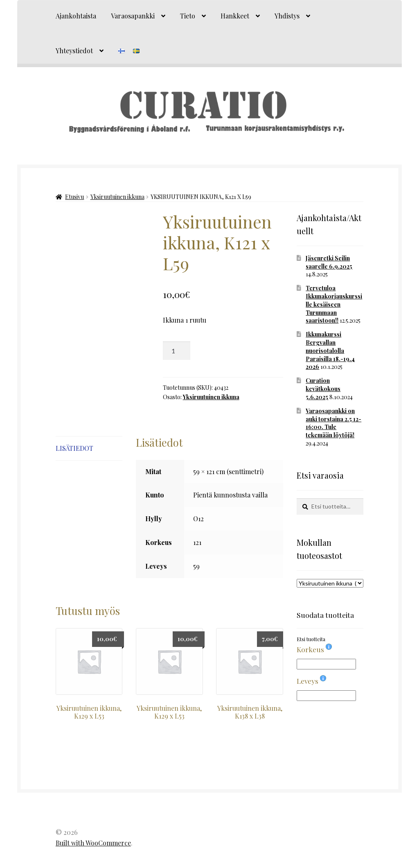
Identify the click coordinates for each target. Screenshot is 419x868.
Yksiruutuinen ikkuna (117, 197)
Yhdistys (287, 16)
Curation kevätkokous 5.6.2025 (323, 389)
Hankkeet (235, 16)
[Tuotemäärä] (177, 351)
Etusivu (74, 197)
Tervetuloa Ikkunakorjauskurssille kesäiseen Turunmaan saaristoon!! (334, 304)
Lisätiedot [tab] (74, 448)
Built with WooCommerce (93, 843)
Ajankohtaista (76, 16)
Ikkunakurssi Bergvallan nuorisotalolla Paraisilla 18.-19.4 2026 (330, 350)
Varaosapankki (133, 16)
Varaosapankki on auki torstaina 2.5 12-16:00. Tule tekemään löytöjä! (333, 423)
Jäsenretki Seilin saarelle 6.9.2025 (329, 262)
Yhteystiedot (74, 51)
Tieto (188, 16)
